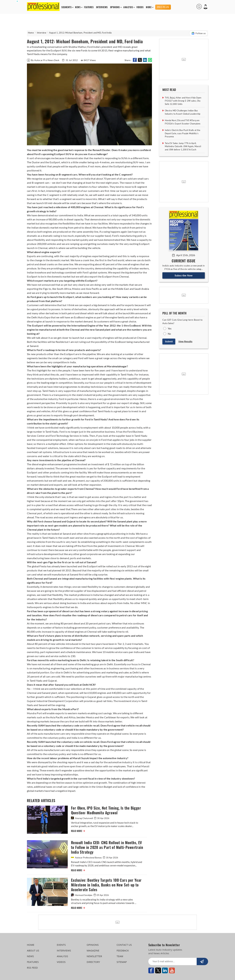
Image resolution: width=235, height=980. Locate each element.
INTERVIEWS (102, 7)
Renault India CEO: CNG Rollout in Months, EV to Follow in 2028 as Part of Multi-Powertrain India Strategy (107, 847)
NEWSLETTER (94, 956)
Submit (169, 342)
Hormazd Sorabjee (82, 895)
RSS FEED (32, 968)
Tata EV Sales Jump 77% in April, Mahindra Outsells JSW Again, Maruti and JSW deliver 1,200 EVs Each (183, 146)
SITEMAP (122, 962)
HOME (31, 945)
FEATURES (89, 7)
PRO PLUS (163, 7)
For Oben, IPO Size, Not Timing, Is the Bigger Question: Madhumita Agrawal (106, 810)
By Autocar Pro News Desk (43, 60)
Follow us (198, 33)
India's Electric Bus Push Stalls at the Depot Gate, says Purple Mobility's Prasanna (183, 133)
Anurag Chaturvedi (82, 818)
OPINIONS (115, 7)
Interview (42, 33)
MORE (149, 7)
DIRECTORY (93, 962)
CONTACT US (124, 945)
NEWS (78, 7)
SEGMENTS (66, 7)
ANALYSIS (128, 7)
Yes (170, 328)
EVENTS (61, 945)
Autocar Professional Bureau (87, 858)
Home (31, 33)
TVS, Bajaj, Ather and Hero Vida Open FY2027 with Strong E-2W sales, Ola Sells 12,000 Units (183, 101)
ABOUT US (33, 950)
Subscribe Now (184, 275)
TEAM (120, 956)
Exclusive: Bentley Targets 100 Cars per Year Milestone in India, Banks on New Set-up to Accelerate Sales (106, 885)
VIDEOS (140, 7)
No (169, 334)
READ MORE (78, 831)
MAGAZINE (93, 950)
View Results (185, 342)
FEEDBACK (123, 950)
